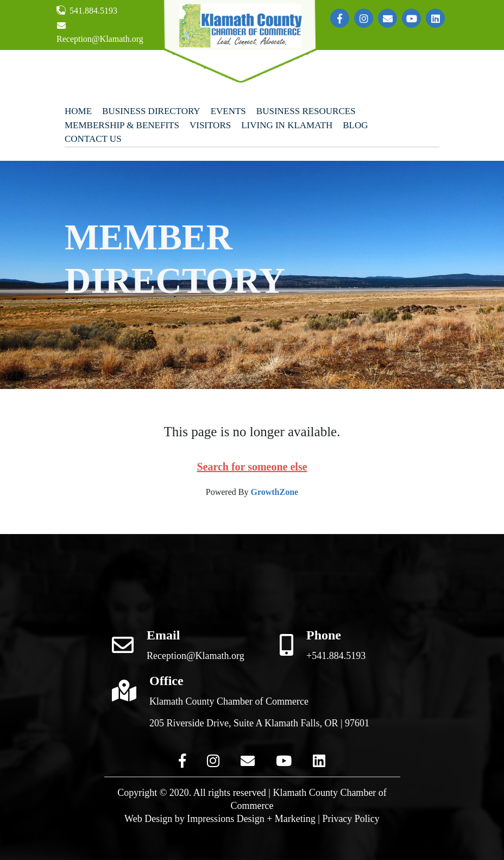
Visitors (210, 125)
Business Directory (151, 111)
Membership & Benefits (122, 125)
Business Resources (306, 111)
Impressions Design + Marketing (251, 819)
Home (78, 111)
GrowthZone (274, 492)
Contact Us (93, 139)
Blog (355, 125)
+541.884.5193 (336, 656)
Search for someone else (252, 467)
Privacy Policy (351, 819)
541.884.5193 (87, 10)
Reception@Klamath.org (100, 32)
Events (228, 111)
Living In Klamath (287, 125)
